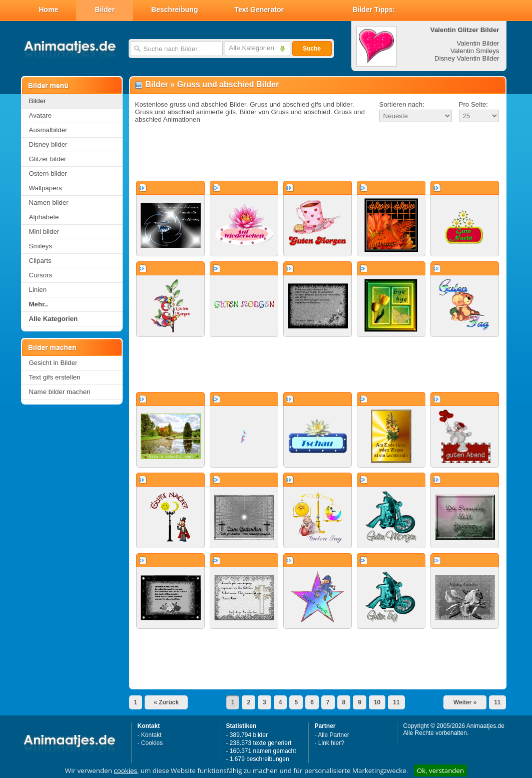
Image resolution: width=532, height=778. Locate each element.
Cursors (41, 275)
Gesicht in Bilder (53, 363)
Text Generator (259, 10)
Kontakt (151, 735)
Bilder (105, 10)
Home (49, 10)
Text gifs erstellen (55, 377)
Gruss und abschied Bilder (228, 84)
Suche (312, 49)
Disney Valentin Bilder (467, 58)
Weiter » (465, 702)
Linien (38, 290)
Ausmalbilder (48, 130)
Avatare (41, 115)
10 (377, 702)
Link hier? (331, 743)
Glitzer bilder (48, 159)
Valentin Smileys (475, 51)
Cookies (152, 743)
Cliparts (40, 261)
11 (396, 702)
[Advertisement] (318, 152)
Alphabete (44, 217)
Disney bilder (48, 144)
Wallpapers (46, 188)
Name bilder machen (60, 392)
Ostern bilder (48, 173)
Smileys (41, 246)
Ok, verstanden (440, 770)
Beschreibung (174, 10)
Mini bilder (44, 232)
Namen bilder (49, 203)
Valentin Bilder (478, 43)
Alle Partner (334, 735)
